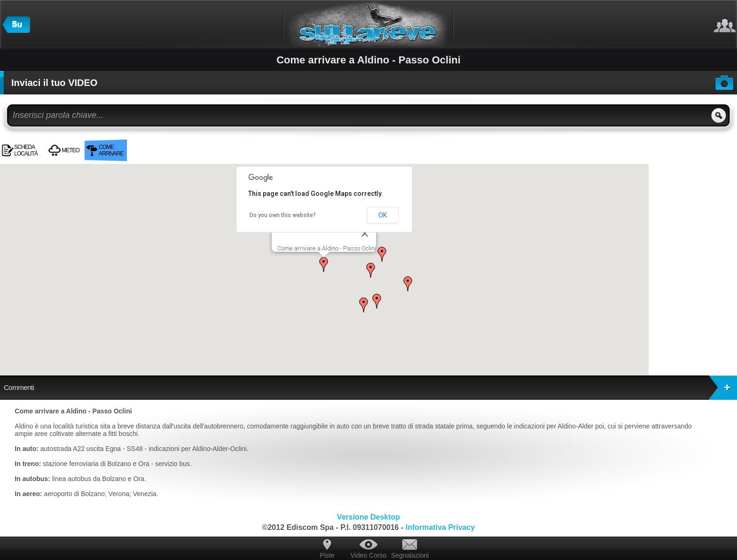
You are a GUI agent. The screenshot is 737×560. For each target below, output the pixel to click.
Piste (327, 555)
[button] (324, 264)
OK (383, 215)
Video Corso (369, 555)
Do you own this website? (283, 215)
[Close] (365, 233)
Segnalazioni (410, 555)
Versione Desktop (368, 517)
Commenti (370, 388)
